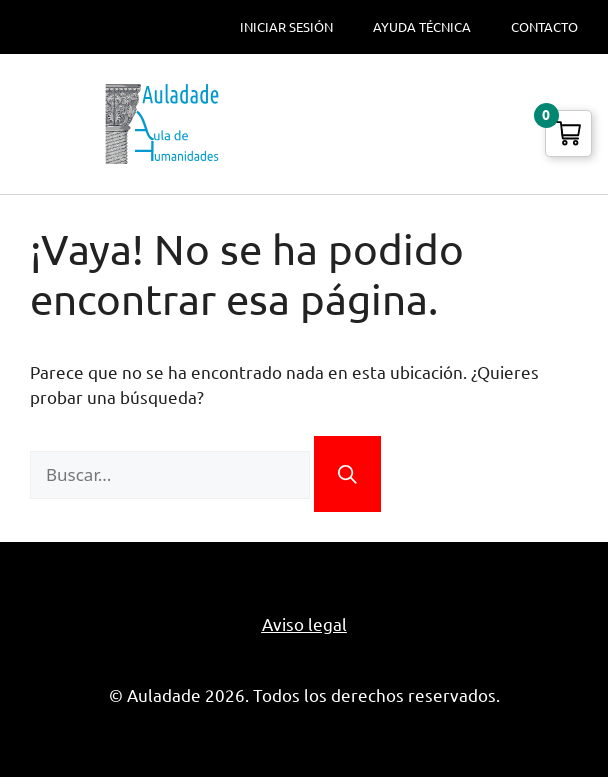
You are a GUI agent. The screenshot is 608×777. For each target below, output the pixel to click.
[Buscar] (347, 474)
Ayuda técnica (422, 27)
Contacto (544, 27)
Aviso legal (304, 624)
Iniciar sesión (286, 27)
